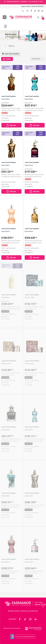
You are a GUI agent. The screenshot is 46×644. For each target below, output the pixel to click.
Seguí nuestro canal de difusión (32, 6)
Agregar (11, 125)
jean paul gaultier (10, 54)
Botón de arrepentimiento (25, 637)
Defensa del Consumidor (12, 628)
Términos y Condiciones (29, 611)
